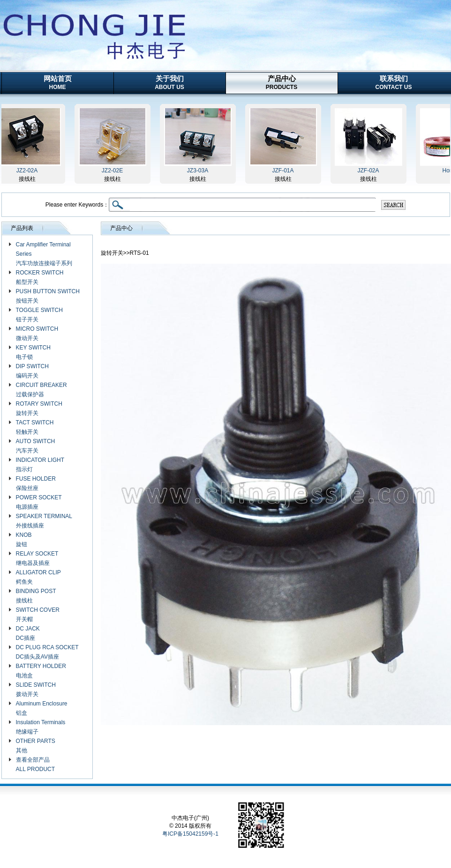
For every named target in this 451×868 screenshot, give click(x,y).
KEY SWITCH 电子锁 (33, 352)
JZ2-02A (29, 171)
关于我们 (169, 82)
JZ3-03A (199, 171)
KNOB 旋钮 (24, 540)
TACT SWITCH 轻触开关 (35, 427)
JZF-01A (285, 171)
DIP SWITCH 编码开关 (32, 371)
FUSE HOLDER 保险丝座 (36, 483)
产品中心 (282, 82)
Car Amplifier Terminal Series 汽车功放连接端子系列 (44, 254)
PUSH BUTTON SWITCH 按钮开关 (48, 296)
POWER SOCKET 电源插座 (39, 502)
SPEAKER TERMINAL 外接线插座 (44, 521)
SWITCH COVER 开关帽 (38, 615)
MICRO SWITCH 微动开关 (37, 334)
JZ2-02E (114, 171)
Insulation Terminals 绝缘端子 (41, 727)
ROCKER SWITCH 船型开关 (40, 277)
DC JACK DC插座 (28, 633)
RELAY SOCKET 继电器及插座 (37, 558)
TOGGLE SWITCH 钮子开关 (39, 315)
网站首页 (58, 82)
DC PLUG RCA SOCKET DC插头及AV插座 (47, 652)
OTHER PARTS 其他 (36, 746)
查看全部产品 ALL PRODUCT (36, 764)
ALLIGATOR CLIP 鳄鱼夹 (38, 577)
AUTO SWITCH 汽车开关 (36, 446)
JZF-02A (370, 171)
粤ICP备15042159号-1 (190, 834)
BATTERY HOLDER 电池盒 (41, 671)
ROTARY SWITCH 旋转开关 (39, 408)
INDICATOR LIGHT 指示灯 (40, 465)
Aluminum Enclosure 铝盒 (42, 708)
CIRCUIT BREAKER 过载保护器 (41, 390)
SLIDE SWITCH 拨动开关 (36, 690)
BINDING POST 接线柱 (36, 596)
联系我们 (394, 82)
